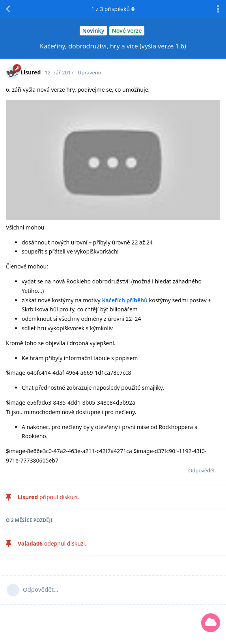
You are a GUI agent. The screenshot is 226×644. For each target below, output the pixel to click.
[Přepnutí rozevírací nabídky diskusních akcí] (218, 9)
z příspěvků (113, 9)
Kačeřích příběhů (125, 300)
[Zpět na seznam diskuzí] (8, 9)
